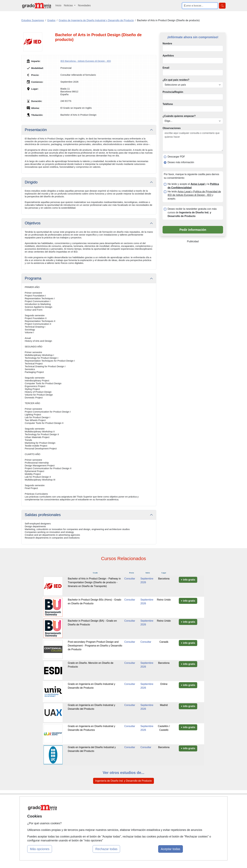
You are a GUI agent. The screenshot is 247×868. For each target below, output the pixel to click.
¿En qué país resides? (176, 80)
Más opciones (40, 849)
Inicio (58, 5)
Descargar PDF (176, 157)
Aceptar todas (171, 849)
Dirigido (31, 182)
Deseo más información (181, 162)
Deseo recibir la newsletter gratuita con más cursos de (192, 212)
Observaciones (172, 128)
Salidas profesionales (43, 515)
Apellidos (168, 56)
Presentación (36, 130)
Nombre (167, 44)
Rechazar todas (106, 849)
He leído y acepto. (194, 195)
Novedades (84, 5)
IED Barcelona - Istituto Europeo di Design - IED (86, 61)
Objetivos (33, 223)
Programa (33, 278)
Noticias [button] (69, 5)
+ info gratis (188, 580)
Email (166, 68)
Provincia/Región (173, 92)
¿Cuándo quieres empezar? (179, 116)
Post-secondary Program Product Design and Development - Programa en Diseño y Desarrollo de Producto (95, 646)
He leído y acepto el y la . (193, 186)
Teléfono (168, 104)
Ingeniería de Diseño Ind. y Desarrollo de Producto (123, 781)
